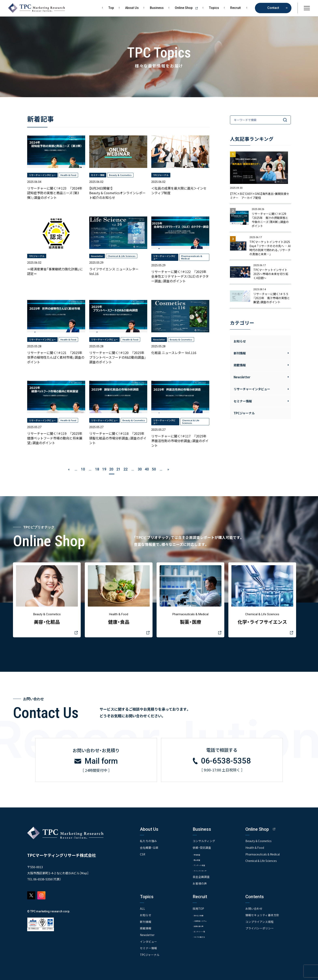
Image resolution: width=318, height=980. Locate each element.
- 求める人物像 (201, 915)
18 (97, 469)
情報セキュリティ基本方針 (262, 915)
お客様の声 (200, 883)
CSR (143, 853)
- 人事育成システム (204, 920)
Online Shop (188, 8)
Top (111, 8)
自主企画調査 (201, 877)
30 (140, 469)
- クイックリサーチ (204, 870)
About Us (132, 8)
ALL (142, 908)
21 (118, 469)
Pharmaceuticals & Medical (264, 853)
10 (83, 469)
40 (147, 469)
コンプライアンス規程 (259, 921)
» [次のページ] (168, 469)
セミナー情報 (148, 947)
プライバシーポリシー (260, 928)
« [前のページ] (69, 469)
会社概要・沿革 (149, 847)
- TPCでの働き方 (202, 937)
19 (104, 469)
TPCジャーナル (244, 413)
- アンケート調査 (203, 864)
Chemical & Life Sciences (262, 860)
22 (126, 469)
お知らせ (240, 341)
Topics (214, 8)
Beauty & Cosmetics (259, 840)
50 (154, 469)
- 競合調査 (199, 859)
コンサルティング (204, 840)
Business (157, 8)
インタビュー (148, 941)
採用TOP (198, 908)
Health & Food (255, 847)
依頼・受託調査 (202, 847)
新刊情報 (146, 921)
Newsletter (147, 934)
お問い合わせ (254, 908)
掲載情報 (146, 928)
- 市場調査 (199, 854)
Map (84, 872)
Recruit (235, 8)
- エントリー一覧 (203, 931)
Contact (273, 8)
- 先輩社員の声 (201, 926)
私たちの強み (148, 840)
